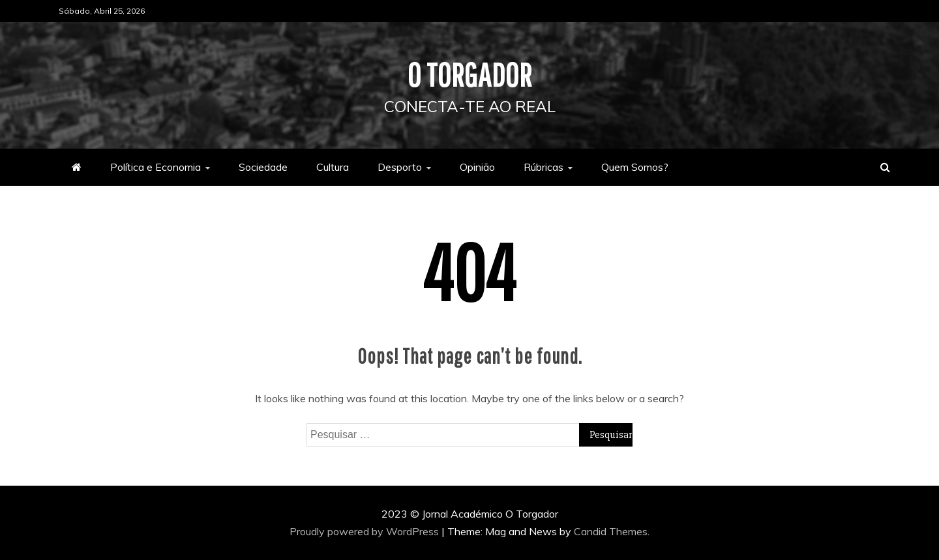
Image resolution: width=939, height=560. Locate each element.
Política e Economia (156, 167)
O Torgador (470, 74)
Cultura (333, 167)
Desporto (400, 167)
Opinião (477, 167)
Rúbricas (544, 167)
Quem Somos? (635, 167)
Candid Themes (611, 531)
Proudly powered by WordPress (365, 531)
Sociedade (263, 167)
